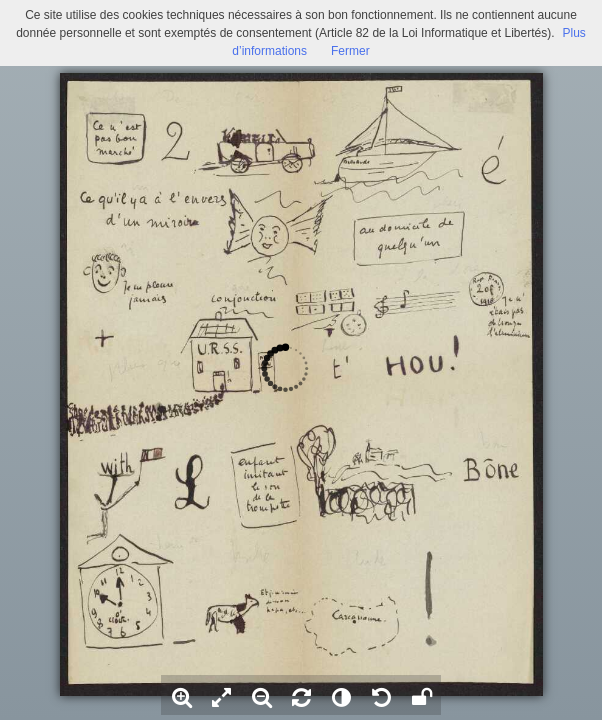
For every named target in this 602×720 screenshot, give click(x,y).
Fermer (350, 51)
